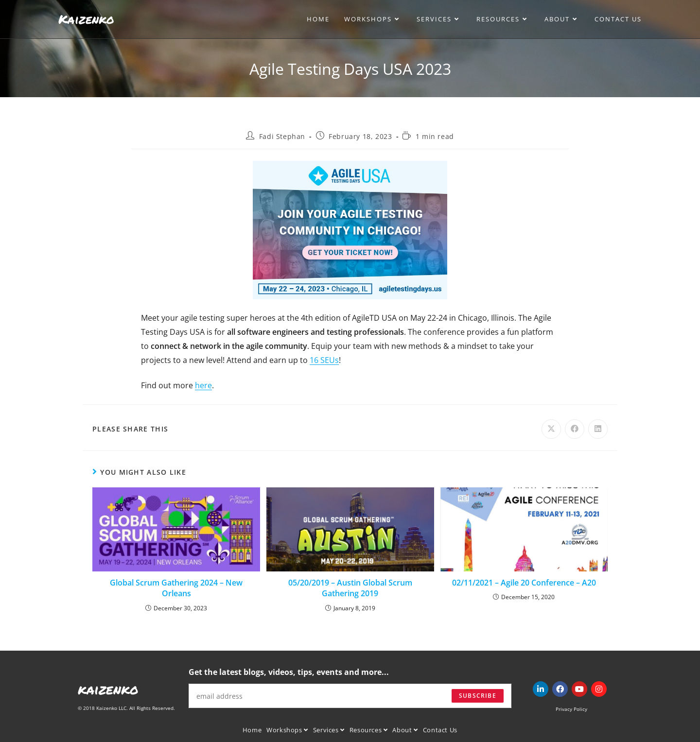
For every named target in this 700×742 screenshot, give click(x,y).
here (203, 385)
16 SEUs (324, 360)
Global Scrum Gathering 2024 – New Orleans (176, 588)
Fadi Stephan (282, 136)
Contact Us (440, 730)
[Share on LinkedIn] (598, 429)
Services (329, 730)
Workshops (287, 730)
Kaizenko (86, 19)
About (405, 730)
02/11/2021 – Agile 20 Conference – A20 (524, 583)
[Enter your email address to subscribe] (350, 696)
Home (252, 730)
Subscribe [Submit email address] (478, 696)
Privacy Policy (571, 709)
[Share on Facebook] (575, 429)
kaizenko (108, 689)
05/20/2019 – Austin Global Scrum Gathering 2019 (350, 588)
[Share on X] (551, 429)
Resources (369, 730)
